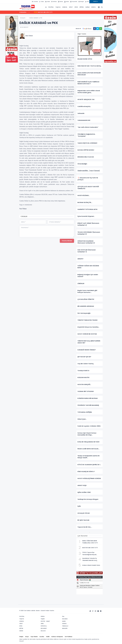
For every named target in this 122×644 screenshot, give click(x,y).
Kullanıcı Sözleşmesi (57, 637)
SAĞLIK (87, 7)
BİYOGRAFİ (44, 628)
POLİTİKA (51, 7)
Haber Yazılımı (50, 611)
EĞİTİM (82, 7)
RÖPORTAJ (44, 626)
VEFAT (71, 7)
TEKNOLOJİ (65, 626)
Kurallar (42, 637)
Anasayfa (23, 18)
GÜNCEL (65, 7)
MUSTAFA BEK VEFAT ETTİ (44, 12)
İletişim (21, 637)
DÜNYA (93, 7)
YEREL (42, 624)
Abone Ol (84, 29)
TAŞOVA (58, 7)
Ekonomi (43, 631)
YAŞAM (43, 619)
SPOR (76, 7)
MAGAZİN (65, 628)
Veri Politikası (69, 637)
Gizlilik (48, 637)
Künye (27, 637)
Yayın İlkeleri (34, 637)
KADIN (64, 621)
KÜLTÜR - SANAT (45, 621)
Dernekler (65, 619)
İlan (63, 616)
